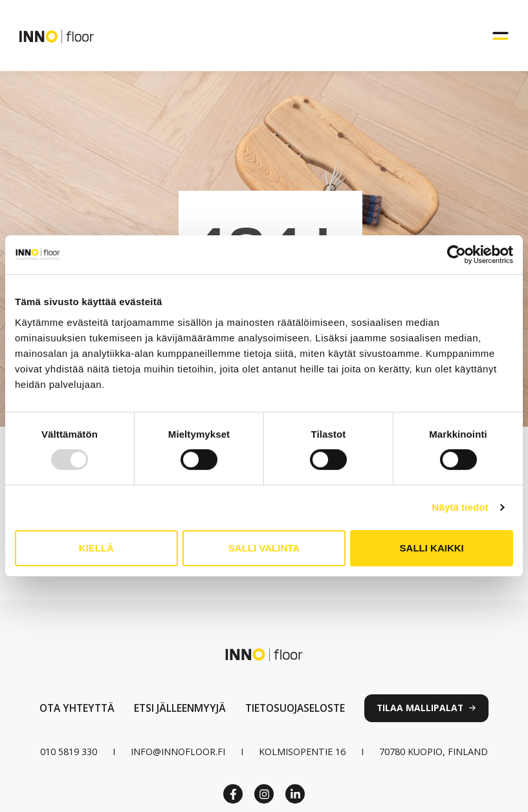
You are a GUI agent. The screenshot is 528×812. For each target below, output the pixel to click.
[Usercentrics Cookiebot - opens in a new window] (456, 255)
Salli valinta (264, 548)
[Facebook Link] (233, 794)
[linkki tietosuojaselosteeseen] (295, 708)
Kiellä (96, 548)
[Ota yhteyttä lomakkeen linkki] (77, 708)
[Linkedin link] (295, 794)
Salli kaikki (432, 548)
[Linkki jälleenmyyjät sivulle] (180, 708)
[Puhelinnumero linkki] (69, 752)
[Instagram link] (264, 794)
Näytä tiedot (460, 507)
